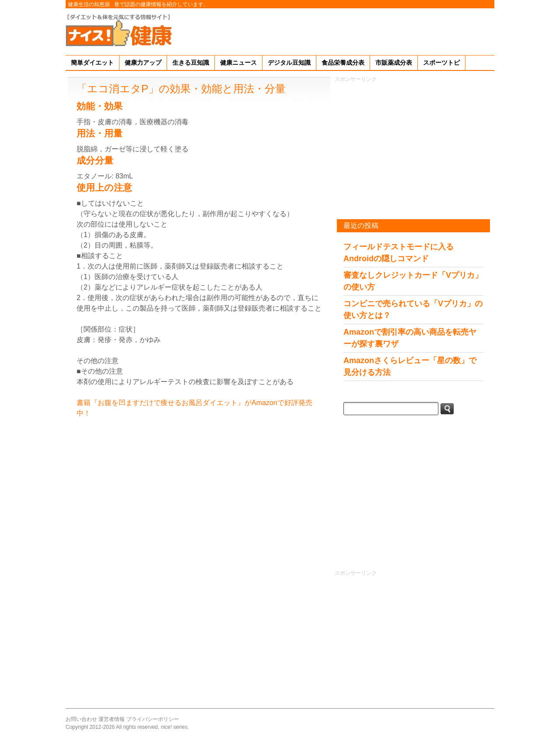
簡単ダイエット (92, 63)
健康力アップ (143, 63)
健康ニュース (238, 63)
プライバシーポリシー (153, 719)
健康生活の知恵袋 (89, 4)
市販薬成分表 (394, 63)
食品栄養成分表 (343, 63)
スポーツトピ (441, 63)
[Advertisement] (335, 30)
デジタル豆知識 (289, 63)
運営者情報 (112, 719)
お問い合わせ (81, 719)
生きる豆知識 (191, 63)
